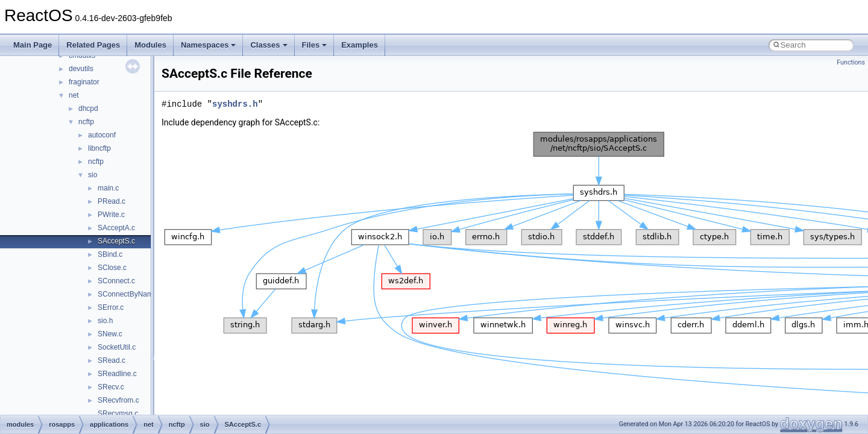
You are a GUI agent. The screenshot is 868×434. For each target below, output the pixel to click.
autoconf (102, 135)
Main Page (33, 45)
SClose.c (112, 268)
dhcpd (88, 108)
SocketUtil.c (117, 347)
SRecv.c (111, 387)
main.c (108, 188)
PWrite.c (111, 215)
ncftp (86, 122)
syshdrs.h (235, 104)
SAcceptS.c (116, 241)
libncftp (99, 148)
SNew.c (110, 334)
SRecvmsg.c (118, 414)
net (74, 95)
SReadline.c (117, 374)
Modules (150, 45)
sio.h (105, 321)
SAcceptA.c (116, 228)
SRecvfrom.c (118, 400)
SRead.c (112, 360)
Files (315, 45)
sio (93, 175)
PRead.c (112, 201)
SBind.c (110, 254)
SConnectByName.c (130, 294)
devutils (81, 69)
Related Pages (93, 45)
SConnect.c (116, 281)
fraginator (84, 82)
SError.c (111, 307)
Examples (360, 45)
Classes (269, 45)
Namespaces (209, 45)
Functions (851, 62)
